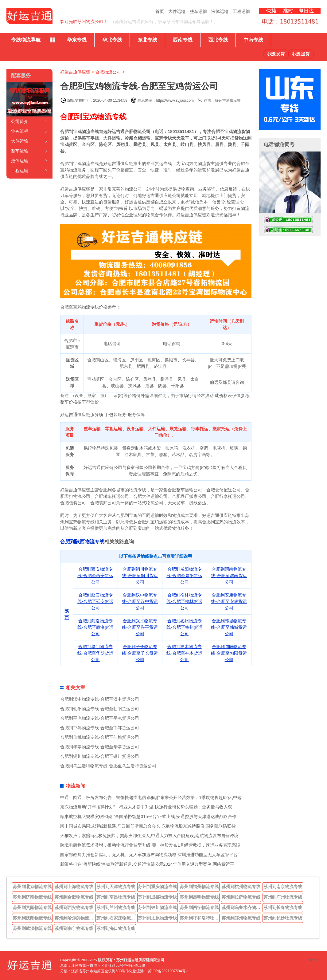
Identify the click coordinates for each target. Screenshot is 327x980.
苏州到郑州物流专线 (241, 918)
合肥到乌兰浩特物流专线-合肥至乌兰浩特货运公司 (108, 766)
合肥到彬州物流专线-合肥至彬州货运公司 (184, 627)
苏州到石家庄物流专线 (116, 918)
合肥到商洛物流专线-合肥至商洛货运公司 (95, 627)
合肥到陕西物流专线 (82, 542)
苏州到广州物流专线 (283, 897)
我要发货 (276, 54)
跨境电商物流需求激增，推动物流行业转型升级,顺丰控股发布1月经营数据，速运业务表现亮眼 (150, 845)
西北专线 (218, 40)
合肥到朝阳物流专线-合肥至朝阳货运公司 (100, 709)
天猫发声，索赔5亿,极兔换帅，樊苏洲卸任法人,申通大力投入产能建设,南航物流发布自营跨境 (149, 836)
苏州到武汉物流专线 (32, 928)
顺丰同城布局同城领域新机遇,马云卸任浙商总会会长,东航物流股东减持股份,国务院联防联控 (148, 826)
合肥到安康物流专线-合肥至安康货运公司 (229, 601)
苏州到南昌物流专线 (116, 897)
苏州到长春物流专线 (283, 907)
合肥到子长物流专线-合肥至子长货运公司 (140, 653)
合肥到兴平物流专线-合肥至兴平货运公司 (140, 627)
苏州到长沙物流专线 (283, 918)
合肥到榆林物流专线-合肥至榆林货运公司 (184, 601)
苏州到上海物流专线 (74, 887)
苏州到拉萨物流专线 (241, 897)
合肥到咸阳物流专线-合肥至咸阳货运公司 (184, 576)
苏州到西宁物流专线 (199, 907)
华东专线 (77, 40)
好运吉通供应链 (75, 72)
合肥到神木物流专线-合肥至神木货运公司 (184, 653)
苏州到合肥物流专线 (74, 897)
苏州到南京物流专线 (283, 887)
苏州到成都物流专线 (158, 897)
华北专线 (112, 40)
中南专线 (253, 40)
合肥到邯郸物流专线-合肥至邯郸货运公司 (100, 728)
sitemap (314, 960)
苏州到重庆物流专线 (158, 887)
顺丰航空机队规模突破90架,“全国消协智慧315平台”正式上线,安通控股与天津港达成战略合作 (148, 817)
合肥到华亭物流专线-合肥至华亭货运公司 (100, 747)
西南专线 (183, 40)
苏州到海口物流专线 (116, 928)
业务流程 (20, 131)
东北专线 (147, 40)
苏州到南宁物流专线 (74, 928)
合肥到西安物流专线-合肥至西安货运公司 (95, 576)
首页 (160, 11)
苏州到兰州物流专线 (116, 907)
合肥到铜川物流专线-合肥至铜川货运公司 (140, 576)
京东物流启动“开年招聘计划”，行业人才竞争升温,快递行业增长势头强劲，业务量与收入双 (146, 807)
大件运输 (177, 11)
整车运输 (198, 11)
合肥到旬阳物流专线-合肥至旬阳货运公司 (229, 653)
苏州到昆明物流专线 (199, 897)
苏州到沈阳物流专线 (32, 918)
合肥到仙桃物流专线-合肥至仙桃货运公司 (100, 737)
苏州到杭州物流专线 (241, 887)
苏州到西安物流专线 (74, 907)
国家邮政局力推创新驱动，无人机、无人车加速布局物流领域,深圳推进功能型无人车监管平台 (149, 855)
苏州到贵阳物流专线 (32, 907)
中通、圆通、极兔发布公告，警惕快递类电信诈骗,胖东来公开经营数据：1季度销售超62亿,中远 (151, 797)
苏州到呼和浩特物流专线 (200, 918)
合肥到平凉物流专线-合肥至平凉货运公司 (100, 718)
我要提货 (301, 54)
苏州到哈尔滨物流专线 (75, 918)
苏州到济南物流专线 (32, 897)
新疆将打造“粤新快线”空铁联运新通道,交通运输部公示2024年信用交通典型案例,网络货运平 (147, 864)
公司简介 (20, 121)
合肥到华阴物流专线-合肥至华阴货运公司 (95, 653)
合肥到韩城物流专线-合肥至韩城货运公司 (229, 627)
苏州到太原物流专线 (158, 918)
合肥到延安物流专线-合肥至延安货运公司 (95, 601)
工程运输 (241, 11)
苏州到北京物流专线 (32, 887)
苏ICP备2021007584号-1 (168, 971)
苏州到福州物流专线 (199, 887)
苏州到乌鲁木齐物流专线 (242, 907)
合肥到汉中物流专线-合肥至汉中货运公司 (140, 601)
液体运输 (220, 11)
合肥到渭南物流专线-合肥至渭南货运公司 (229, 576)
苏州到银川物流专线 (158, 907)
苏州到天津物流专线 (116, 887)
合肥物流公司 (108, 72)
